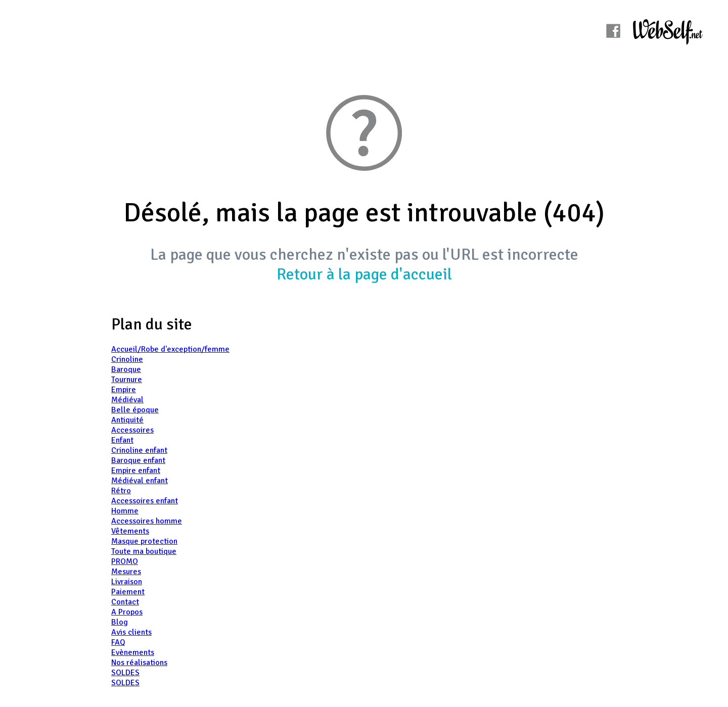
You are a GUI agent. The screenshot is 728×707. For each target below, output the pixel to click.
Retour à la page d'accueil (364, 274)
